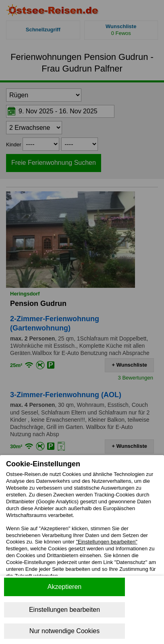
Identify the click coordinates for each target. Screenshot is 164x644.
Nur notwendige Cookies (64, 631)
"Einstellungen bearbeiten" (106, 542)
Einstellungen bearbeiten (64, 610)
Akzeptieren (65, 587)
